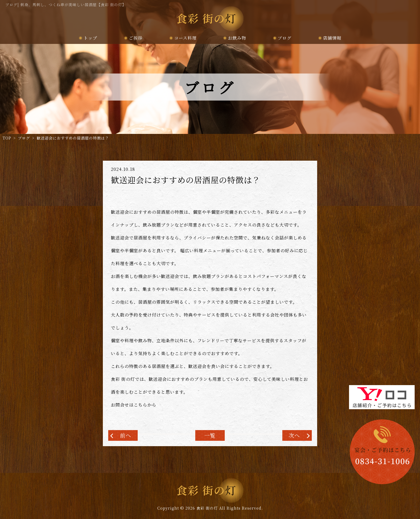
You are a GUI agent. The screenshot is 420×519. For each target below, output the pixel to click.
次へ (294, 435)
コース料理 (185, 38)
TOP (7, 138)
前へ (126, 435)
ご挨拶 (136, 38)
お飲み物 (237, 38)
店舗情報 (332, 38)
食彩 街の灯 (207, 508)
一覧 (210, 435)
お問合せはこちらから (134, 405)
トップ (90, 38)
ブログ (285, 38)
